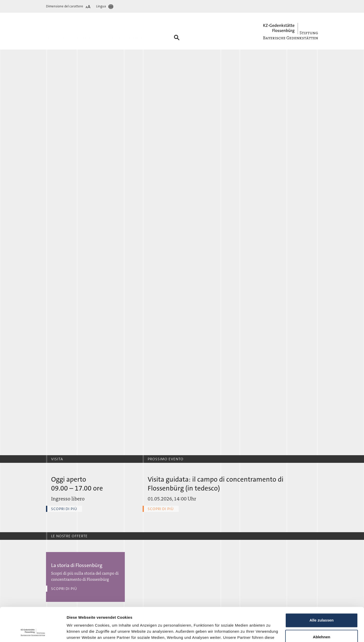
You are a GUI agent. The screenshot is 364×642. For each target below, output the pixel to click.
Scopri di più (64, 509)
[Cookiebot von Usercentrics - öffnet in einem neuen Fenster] (33, 632)
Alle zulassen (321, 588)
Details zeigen (79, 632)
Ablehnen (322, 605)
